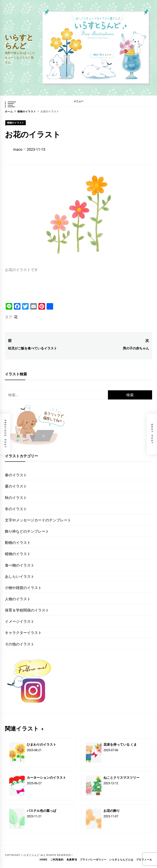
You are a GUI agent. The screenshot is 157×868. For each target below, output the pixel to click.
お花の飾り (112, 811)
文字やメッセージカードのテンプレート (38, 520)
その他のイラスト (20, 644)
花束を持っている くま (120, 744)
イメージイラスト (20, 621)
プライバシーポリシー (93, 860)
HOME (44, 860)
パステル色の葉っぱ (41, 811)
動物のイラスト (18, 543)
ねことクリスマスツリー (121, 777)
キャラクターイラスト (23, 633)
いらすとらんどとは (121, 860)
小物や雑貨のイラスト (23, 588)
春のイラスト (16, 475)
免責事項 (72, 860)
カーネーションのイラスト (46, 777)
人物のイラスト (18, 599)
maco (18, 149)
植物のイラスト (16, 123)
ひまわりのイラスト (41, 744)
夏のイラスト (16, 486)
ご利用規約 (57, 860)
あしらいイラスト (20, 576)
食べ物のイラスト (20, 565)
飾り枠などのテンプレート (27, 531)
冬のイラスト (16, 509)
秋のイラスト (16, 498)
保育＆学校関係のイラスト (27, 610)
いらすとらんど (19, 41)
